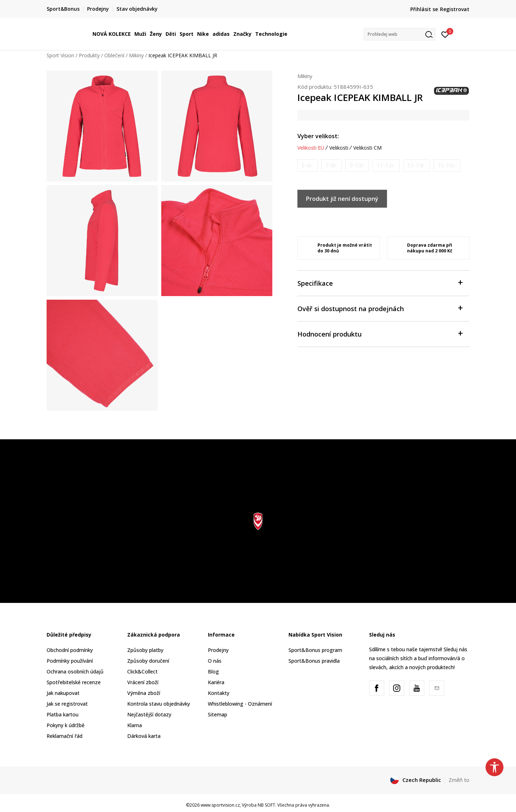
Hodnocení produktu (380, 333)
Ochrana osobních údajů (75, 671)
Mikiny (136, 55)
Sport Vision (60, 55)
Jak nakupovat (63, 693)
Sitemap (218, 714)
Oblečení (114, 55)
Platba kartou (63, 714)
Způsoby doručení (148, 661)
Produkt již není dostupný (342, 199)
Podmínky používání (70, 661)
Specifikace (380, 283)
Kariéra (216, 682)
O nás (215, 661)
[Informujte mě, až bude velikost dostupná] (308, 166)
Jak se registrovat (67, 704)
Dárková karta (144, 736)
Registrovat (455, 9)
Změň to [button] (459, 780)
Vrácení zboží (143, 682)
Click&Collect (142, 671)
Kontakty (219, 693)
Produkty (89, 55)
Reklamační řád (64, 736)
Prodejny (218, 650)
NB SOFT (266, 805)
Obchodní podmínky (70, 650)
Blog (213, 671)
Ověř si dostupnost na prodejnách (380, 308)
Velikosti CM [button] (367, 148)
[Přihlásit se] (445, 34)
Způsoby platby (145, 650)
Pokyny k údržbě (66, 725)
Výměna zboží (144, 693)
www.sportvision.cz (220, 805)
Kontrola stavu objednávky (159, 704)
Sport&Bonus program (315, 650)
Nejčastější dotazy (149, 714)
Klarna (135, 725)
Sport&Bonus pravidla (314, 661)
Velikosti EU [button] (311, 148)
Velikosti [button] (339, 148)
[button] (400, 34)
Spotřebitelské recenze (74, 682)
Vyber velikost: (318, 136)
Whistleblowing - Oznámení (240, 704)
